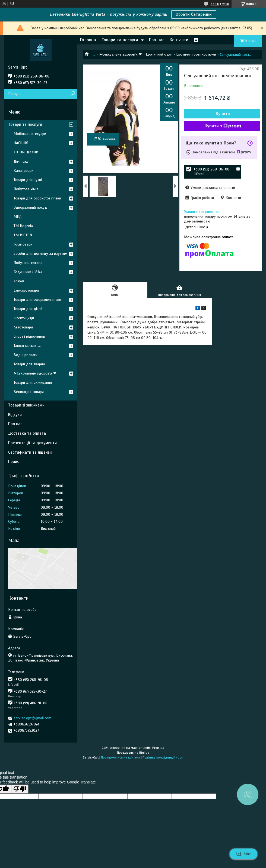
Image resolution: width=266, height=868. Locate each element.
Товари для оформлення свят (38, 300)
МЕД (18, 217)
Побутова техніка (28, 263)
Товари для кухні (28, 180)
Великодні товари (29, 392)
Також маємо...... (27, 346)
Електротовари (26, 290)
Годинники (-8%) (28, 272)
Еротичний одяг (159, 54)
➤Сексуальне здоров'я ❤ (121, 54)
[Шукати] (73, 94)
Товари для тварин (29, 364)
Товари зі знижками (26, 405)
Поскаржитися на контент (121, 757)
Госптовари (23, 244)
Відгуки (15, 415)
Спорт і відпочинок (29, 336)
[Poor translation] (20, 789)
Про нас (157, 40)
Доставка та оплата (27, 433)
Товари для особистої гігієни (37, 198)
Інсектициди (24, 318)
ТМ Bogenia (23, 226)
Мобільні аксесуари (30, 134)
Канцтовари (23, 171)
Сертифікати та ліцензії (30, 452)
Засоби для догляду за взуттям (40, 254)
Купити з (223, 126)
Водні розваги (26, 355)
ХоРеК (19, 281)
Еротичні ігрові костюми (196, 54)
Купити (223, 114)
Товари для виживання (33, 383)
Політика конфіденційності (163, 757)
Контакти (179, 40)
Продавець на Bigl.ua (133, 753)
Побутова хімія (26, 189)
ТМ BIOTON (23, 235)
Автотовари (23, 327)
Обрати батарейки (194, 14)
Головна (88, 40)
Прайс (14, 462)
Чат (243, 854)
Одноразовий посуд (30, 207)
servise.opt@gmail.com (32, 718)
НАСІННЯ (21, 143)
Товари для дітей (28, 309)
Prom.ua (158, 748)
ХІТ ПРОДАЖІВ (26, 152)
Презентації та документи (32, 443)
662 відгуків (220, 4)
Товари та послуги (120, 40)
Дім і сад (21, 161)
